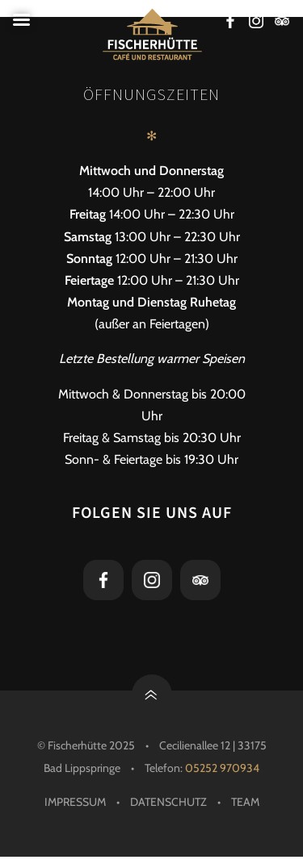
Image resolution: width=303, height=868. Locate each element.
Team (245, 802)
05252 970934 (222, 768)
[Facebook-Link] (230, 23)
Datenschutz (168, 802)
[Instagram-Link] (256, 23)
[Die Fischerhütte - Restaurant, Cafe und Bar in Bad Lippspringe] (151, 34)
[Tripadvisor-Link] (282, 23)
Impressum (75, 802)
